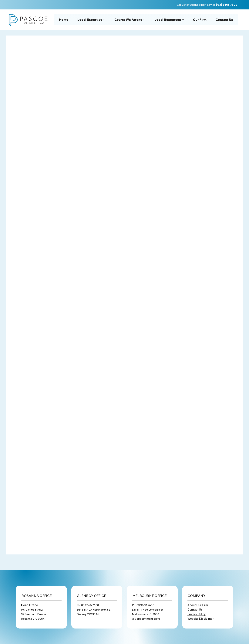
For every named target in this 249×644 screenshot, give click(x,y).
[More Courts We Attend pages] (144, 20)
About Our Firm (198, 605)
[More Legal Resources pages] (183, 20)
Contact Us (195, 610)
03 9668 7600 (90, 605)
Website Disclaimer (201, 619)
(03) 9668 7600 (227, 5)
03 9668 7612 (34, 610)
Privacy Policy (197, 614)
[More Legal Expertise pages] (104, 20)
